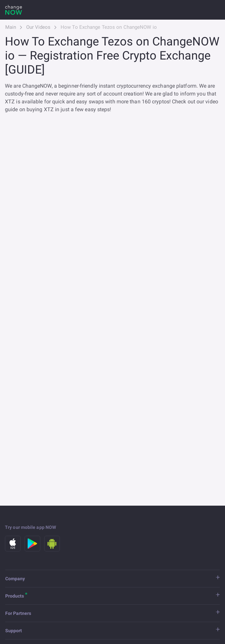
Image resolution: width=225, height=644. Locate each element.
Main (11, 27)
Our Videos (38, 27)
